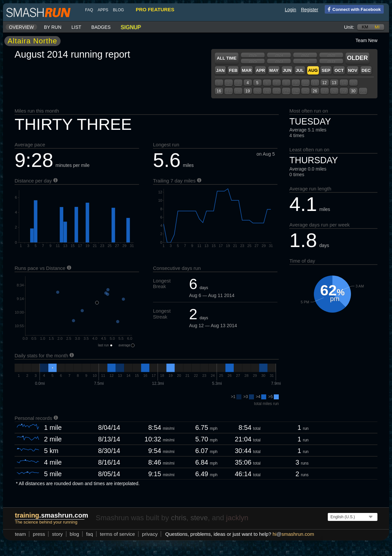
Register (310, 10)
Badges (101, 27)
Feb (233, 70)
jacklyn (237, 518)
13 (334, 83)
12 (324, 83)
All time (227, 58)
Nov (353, 70)
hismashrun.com (293, 534)
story (57, 534)
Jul (300, 70)
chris (178, 518)
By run (53, 27)
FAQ (89, 10)
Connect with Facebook (353, 9)
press (39, 534)
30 (353, 91)
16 (219, 91)
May (274, 70)
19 (247, 91)
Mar (247, 70)
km (365, 27)
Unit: (349, 27)
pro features (155, 9)
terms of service (118, 534)
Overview (21, 27)
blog (118, 10)
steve (199, 518)
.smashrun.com (51, 515)
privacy (150, 534)
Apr (260, 70)
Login (290, 10)
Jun (287, 70)
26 (315, 91)
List (76, 27)
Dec (366, 70)
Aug (313, 70)
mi (377, 27)
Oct (339, 70)
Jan (220, 70)
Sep (326, 70)
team (20, 534)
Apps (103, 10)
